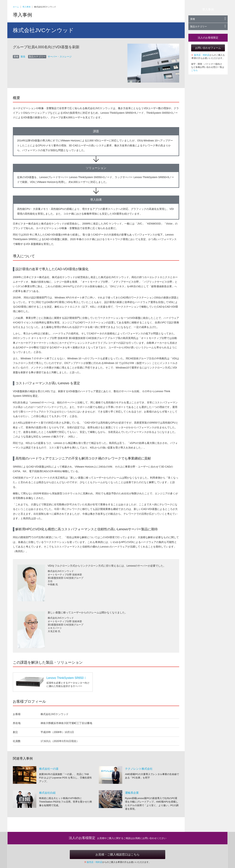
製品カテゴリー (208, 27)
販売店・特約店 (202, 55)
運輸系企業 (132, 793)
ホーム (16, 7)
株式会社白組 (47, 793)
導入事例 (26, 7)
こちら (194, 70)
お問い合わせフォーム (208, 48)
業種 (208, 19)
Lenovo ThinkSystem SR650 (66, 678)
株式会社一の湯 (49, 769)
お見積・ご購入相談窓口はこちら (117, 855)
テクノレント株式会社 (139, 769)
